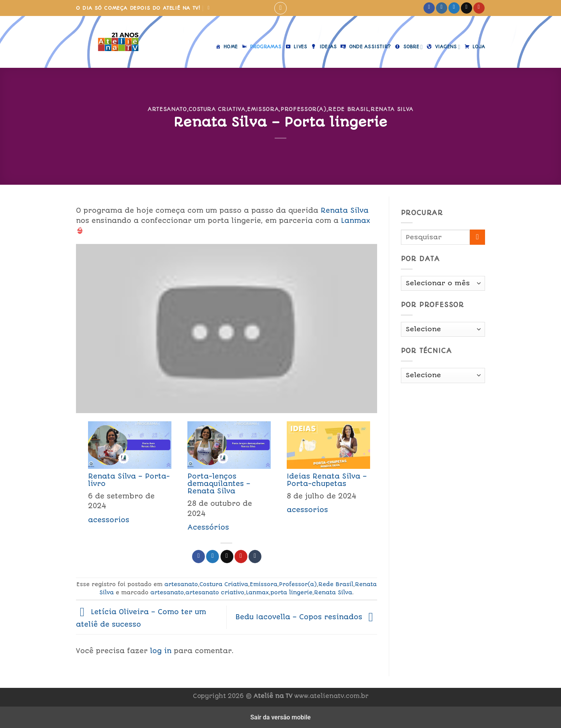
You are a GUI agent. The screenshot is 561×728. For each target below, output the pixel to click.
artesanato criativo (215, 592)
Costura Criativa (217, 109)
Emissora (263, 109)
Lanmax (355, 221)
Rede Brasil (348, 109)
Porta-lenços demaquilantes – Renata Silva (219, 484)
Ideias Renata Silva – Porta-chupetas (327, 480)
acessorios (109, 520)
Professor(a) (303, 109)
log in (161, 651)
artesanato (167, 109)
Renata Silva (392, 109)
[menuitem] (126, 479)
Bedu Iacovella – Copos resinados (306, 617)
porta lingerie (291, 592)
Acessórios (208, 527)
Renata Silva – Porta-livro (129, 480)
